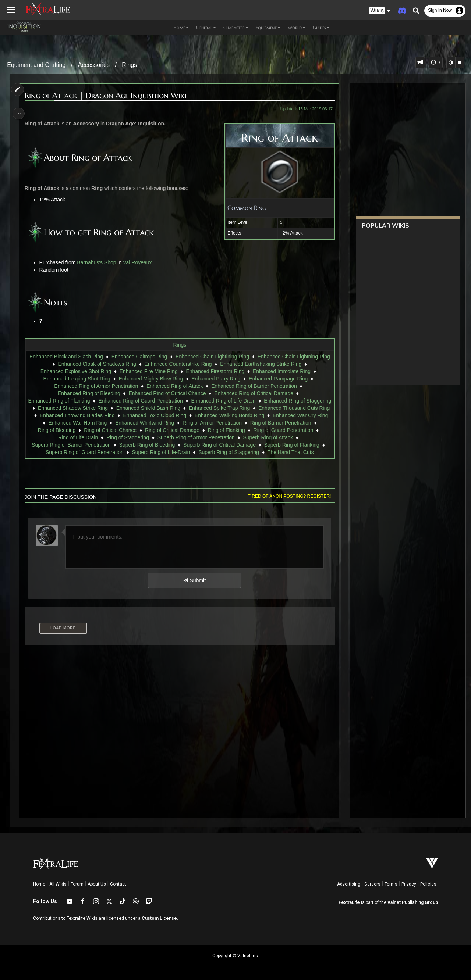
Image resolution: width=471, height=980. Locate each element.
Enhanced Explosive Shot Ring (75, 371)
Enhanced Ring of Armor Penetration (96, 386)
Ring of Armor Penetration (60, 430)
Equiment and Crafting (36, 65)
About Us (97, 884)
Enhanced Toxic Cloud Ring (257, 415)
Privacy (409, 884)
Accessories (94, 65)
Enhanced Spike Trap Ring (289, 408)
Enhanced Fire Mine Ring (148, 371)
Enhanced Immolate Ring (281, 371)
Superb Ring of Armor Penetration (290, 437)
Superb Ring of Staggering (284, 452)
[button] (380, 11)
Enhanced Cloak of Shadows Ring (97, 364)
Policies (428, 884)
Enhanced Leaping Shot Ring (77, 379)
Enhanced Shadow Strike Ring (142, 408)
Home (39, 884)
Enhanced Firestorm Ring (215, 371)
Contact (118, 884)
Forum (77, 884)
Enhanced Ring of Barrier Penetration (254, 386)
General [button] (206, 27)
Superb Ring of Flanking (64, 452)
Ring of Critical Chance (240, 430)
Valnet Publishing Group (413, 902)
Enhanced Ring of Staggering (65, 408)
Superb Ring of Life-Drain (216, 452)
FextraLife (349, 902)
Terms (391, 884)
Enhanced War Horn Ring (213, 423)
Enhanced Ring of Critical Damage (253, 393)
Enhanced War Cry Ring (147, 423)
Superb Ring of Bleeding (212, 445)
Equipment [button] (268, 27)
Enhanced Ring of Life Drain (257, 401)
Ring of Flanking (57, 437)
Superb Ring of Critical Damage (284, 445)
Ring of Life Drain (172, 437)
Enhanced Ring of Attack (174, 386)
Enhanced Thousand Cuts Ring (98, 415)
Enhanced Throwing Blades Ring (180, 415)
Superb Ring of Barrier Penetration (136, 445)
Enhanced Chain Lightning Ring (293, 357)
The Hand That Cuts (180, 459)
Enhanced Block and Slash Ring (66, 357)
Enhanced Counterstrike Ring (178, 364)
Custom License (159, 918)
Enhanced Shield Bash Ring (217, 408)
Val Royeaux (139, 262)
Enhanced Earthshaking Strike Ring (260, 364)
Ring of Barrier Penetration (128, 430)
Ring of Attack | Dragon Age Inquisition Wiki (107, 96)
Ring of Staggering (222, 437)
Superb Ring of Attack (63, 445)
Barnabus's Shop (98, 262)
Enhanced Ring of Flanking (92, 401)
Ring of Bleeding (186, 430)
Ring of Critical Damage (301, 430)
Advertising (349, 884)
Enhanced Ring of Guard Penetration (174, 401)
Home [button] (181, 27)
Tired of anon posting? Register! (287, 504)
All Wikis (58, 884)
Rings (129, 65)
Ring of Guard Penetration (114, 437)
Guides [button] (321, 27)
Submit (194, 588)
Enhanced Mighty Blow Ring (151, 379)
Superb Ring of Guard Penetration (139, 452)
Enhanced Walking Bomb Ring (76, 423)
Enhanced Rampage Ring (278, 379)
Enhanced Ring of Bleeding (89, 393)
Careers (372, 884)
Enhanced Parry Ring (215, 379)
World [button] (297, 27)
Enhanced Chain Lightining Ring (212, 357)
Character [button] (236, 27)
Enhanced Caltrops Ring (139, 357)
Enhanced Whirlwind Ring (279, 423)
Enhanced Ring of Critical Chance (167, 393)
